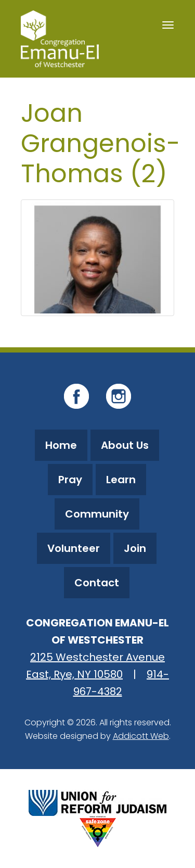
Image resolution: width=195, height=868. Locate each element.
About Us (125, 445)
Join (135, 548)
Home (61, 445)
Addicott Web (141, 736)
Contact (97, 583)
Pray (70, 480)
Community (97, 514)
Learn (121, 480)
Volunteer (74, 548)
